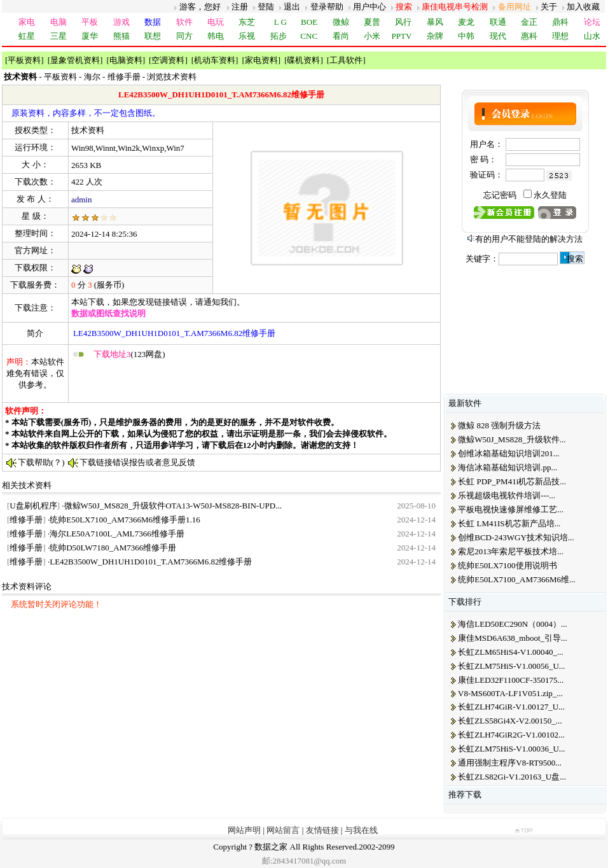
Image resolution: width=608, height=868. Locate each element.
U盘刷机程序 (33, 506)
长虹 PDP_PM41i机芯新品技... (512, 481)
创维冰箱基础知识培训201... (508, 453)
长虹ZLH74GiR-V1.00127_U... (511, 707)
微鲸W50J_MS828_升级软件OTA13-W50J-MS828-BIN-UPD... (173, 506)
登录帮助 (327, 7)
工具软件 (346, 60)
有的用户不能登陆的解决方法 (529, 239)
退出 (292, 7)
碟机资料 (303, 60)
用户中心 (370, 7)
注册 (240, 7)
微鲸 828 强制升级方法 (499, 425)
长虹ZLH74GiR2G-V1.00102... (511, 735)
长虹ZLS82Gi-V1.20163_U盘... (512, 777)
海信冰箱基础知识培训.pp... (508, 467)
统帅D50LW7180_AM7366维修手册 (113, 548)
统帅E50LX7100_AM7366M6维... (517, 579)
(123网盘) (129, 354)
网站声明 (244, 830)
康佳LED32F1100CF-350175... (511, 680)
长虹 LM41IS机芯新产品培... (509, 523)
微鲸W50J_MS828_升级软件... (512, 439)
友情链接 (322, 830)
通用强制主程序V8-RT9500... (510, 763)
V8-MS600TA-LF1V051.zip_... (510, 693)
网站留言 (283, 830)
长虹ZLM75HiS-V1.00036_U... (511, 749)
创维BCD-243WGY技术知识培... (516, 537)
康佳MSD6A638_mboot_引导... (513, 638)
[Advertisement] (220, 381)
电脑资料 (126, 60)
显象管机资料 (75, 60)
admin (82, 199)
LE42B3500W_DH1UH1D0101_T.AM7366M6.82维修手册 (151, 562)
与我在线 (361, 830)
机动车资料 (215, 60)
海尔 (92, 77)
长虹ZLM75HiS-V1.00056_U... (511, 666)
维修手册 (124, 77)
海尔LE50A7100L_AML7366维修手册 (117, 534)
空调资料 (168, 60)
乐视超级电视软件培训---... (507, 495)
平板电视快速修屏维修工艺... (511, 509)
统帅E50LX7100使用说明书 (507, 565)
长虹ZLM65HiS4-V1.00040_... (510, 652)
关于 (549, 7)
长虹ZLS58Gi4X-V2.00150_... (510, 721)
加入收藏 (583, 7)
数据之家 (271, 847)
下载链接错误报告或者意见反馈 (137, 462)
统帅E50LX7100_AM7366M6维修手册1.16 (125, 520)
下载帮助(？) (41, 462)
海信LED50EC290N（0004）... (513, 624)
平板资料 (24, 60)
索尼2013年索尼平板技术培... (511, 551)
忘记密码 (500, 195)
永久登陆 (550, 195)
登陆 (266, 7)
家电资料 (261, 60)
